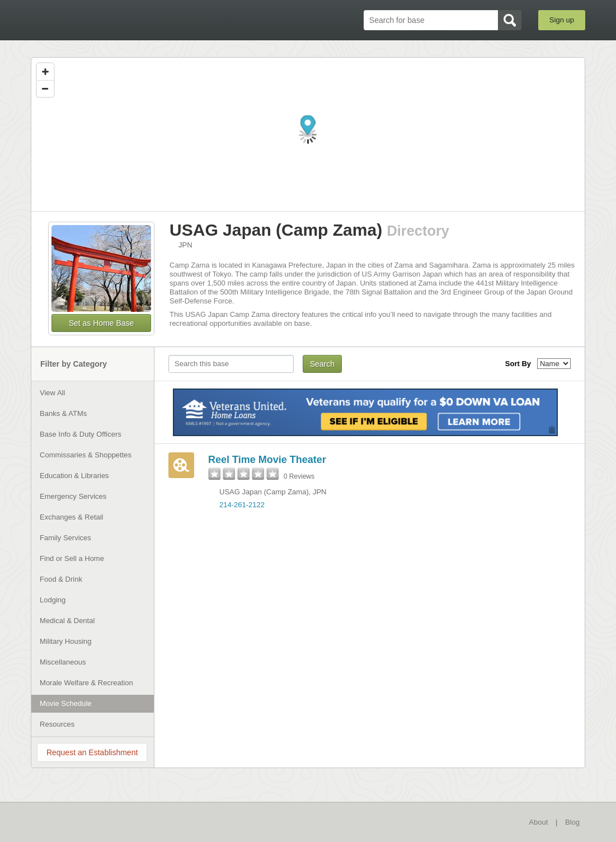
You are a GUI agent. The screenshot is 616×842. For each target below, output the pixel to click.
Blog (572, 822)
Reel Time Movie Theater (267, 460)
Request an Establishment (92, 752)
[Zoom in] (45, 72)
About (538, 822)
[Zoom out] (45, 88)
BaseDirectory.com (113, 20)
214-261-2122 (242, 505)
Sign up (562, 20)
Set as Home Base (102, 323)
